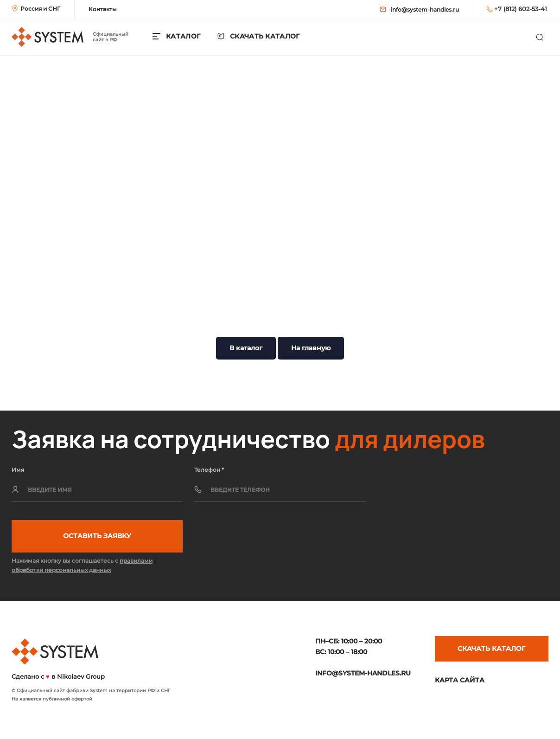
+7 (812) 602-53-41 (517, 9)
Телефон (209, 470)
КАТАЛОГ (183, 36)
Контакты (103, 9)
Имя (18, 470)
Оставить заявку (97, 536)
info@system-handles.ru (419, 10)
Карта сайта (460, 680)
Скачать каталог (265, 36)
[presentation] (442, 493)
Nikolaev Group (81, 676)
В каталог (246, 348)
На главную (311, 348)
